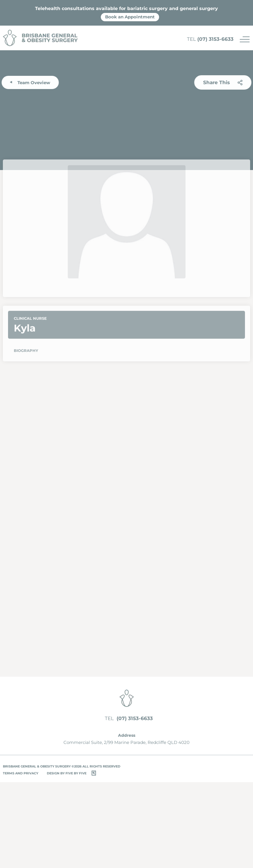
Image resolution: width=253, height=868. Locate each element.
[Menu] (245, 39)
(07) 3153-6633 (210, 39)
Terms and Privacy (21, 773)
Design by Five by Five (67, 773)
